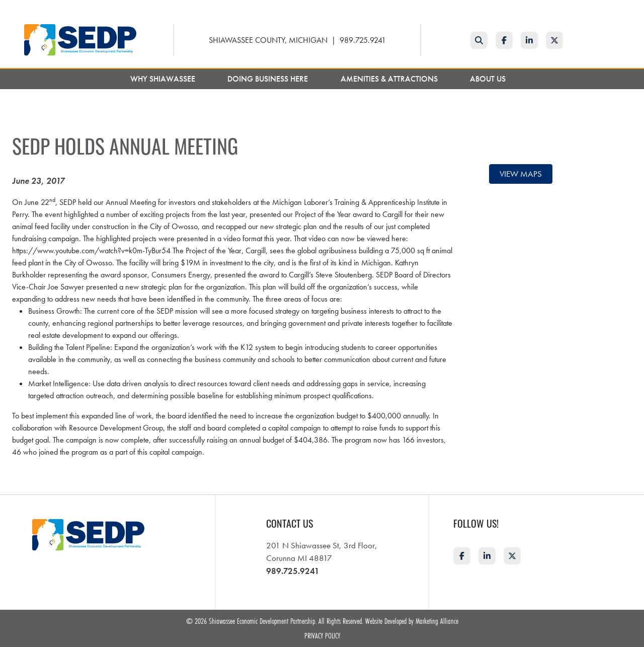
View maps (521, 174)
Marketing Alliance (437, 621)
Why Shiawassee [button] (164, 79)
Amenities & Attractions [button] (390, 79)
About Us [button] (489, 79)
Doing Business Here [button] (269, 79)
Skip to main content (0, 8)
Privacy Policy (322, 635)
